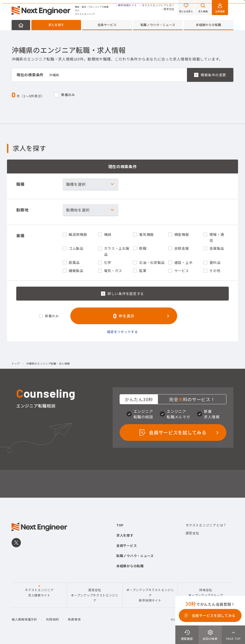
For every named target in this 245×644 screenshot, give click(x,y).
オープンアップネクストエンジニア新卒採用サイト (150, 595)
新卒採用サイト (127, 5)
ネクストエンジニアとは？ (158, 5)
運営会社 (169, 9)
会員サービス (107, 25)
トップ (16, 364)
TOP (120, 525)
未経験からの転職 (209, 25)
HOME (21, 25)
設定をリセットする (122, 332)
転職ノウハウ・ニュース (158, 25)
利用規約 (53, 619)
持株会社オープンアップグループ (206, 592)
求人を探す (56, 25)
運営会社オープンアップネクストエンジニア (95, 595)
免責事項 (74, 619)
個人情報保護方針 (24, 619)
